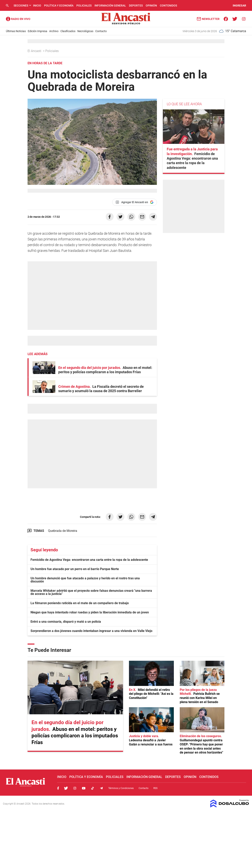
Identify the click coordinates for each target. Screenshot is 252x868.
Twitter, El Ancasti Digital (66, 788)
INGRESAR (239, 6)
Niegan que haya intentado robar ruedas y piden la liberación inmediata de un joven (90, 612)
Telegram (101, 788)
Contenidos (168, 6)
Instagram (75, 788)
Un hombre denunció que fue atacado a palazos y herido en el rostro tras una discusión (85, 580)
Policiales (84, 6)
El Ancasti (35, 51)
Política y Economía (59, 6)
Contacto (101, 31)
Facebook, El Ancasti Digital (58, 788)
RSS (155, 788)
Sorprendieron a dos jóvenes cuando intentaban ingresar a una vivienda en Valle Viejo (91, 631)
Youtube (84, 788)
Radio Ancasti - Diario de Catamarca (18, 19)
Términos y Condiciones (121, 788)
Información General (110, 6)
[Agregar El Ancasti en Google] (135, 202)
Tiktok (93, 788)
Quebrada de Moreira (63, 531)
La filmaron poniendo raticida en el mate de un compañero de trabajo (80, 603)
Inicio (37, 6)
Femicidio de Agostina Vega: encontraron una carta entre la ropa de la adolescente (89, 560)
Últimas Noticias (16, 31)
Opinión (151, 6)
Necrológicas (85, 31)
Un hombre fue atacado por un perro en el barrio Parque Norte (75, 569)
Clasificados (68, 31)
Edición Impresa (38, 31)
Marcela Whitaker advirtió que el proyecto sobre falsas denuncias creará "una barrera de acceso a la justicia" (91, 592)
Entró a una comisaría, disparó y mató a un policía (66, 622)
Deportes (136, 6)
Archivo (54, 31)
